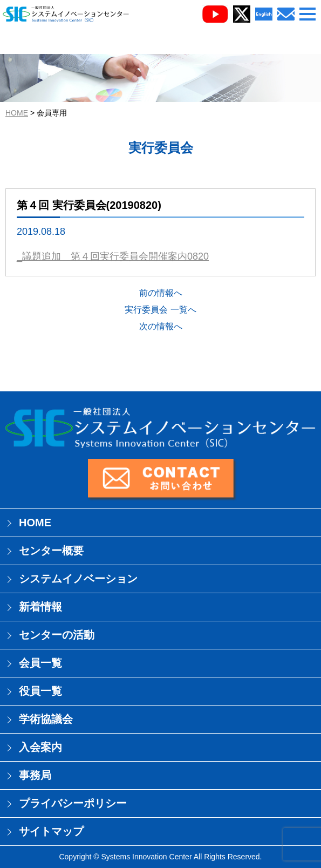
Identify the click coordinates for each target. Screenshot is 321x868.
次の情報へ (161, 326)
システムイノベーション (78, 579)
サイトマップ (51, 831)
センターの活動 (57, 635)
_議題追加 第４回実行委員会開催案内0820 (113, 256)
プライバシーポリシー (73, 803)
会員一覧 (40, 663)
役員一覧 (40, 691)
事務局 (35, 775)
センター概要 (51, 551)
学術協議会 (46, 719)
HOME (17, 113)
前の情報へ (161, 293)
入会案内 (40, 747)
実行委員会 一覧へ (160, 310)
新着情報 (40, 607)
